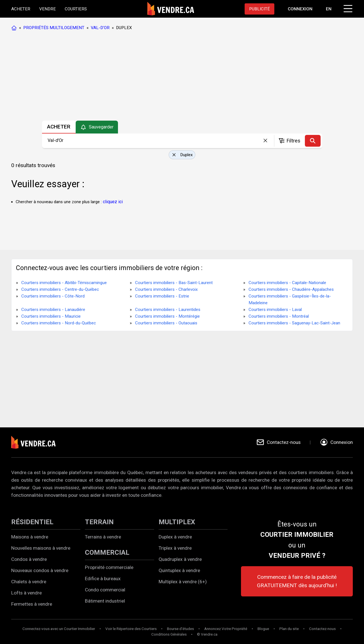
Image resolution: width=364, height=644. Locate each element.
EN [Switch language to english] (329, 9)
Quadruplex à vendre (180, 559)
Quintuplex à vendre (179, 570)
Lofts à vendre (26, 593)
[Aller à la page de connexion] (300, 9)
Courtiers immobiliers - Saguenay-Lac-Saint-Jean (294, 323)
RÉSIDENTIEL (32, 522)
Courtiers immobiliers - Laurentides (168, 310)
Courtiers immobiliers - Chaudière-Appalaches (291, 289)
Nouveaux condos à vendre (40, 570)
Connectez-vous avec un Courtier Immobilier (59, 629)
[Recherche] (313, 141)
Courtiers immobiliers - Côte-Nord (53, 296)
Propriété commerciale (109, 567)
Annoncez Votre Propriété (226, 629)
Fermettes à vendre (32, 604)
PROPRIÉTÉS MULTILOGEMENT (54, 28)
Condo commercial (105, 590)
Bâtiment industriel (105, 601)
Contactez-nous (322, 629)
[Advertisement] (182, 77)
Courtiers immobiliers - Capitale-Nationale (287, 283)
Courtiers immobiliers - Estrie (162, 296)
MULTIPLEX (177, 522)
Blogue (263, 629)
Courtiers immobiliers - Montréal (279, 316)
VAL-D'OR (100, 28)
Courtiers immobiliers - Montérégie (167, 316)
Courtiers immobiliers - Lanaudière (53, 310)
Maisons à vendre (30, 537)
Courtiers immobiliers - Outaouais (166, 323)
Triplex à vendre (175, 548)
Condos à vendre (29, 559)
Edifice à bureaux (103, 579)
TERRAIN (99, 522)
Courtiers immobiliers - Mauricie (51, 316)
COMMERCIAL (107, 552)
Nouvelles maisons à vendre (41, 548)
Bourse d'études (180, 629)
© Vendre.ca (207, 634)
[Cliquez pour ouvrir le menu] (347, 8)
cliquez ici (113, 202)
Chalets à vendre (29, 582)
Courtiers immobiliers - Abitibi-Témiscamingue (64, 283)
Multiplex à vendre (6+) (183, 582)
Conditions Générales (169, 634)
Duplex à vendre (175, 537)
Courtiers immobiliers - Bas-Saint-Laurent (174, 283)
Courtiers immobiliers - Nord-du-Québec (59, 323)
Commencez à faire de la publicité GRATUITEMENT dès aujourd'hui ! (297, 581)
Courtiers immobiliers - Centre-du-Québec (60, 289)
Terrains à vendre (103, 537)
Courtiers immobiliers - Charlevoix (166, 289)
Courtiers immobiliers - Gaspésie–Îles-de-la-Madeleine (290, 299)
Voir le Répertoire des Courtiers (131, 629)
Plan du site (289, 629)
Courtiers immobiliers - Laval (275, 310)
